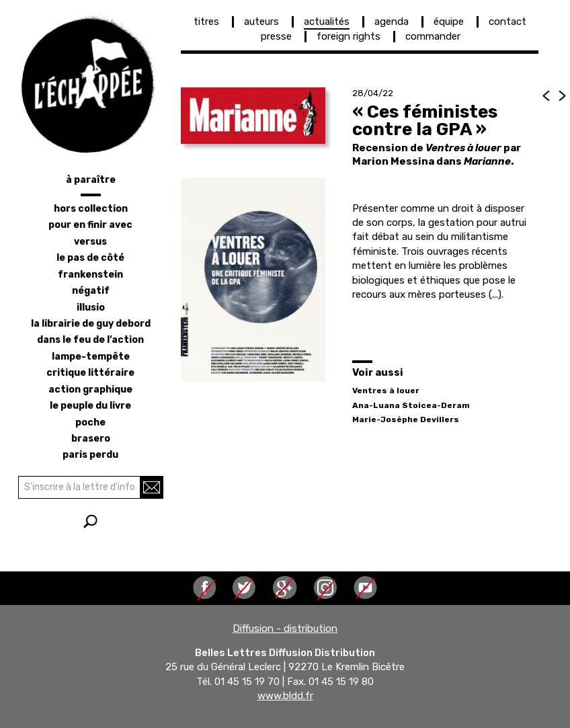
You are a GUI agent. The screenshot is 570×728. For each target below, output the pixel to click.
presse (276, 36)
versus (90, 242)
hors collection (91, 209)
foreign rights (349, 36)
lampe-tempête (91, 357)
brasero (91, 439)
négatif (91, 291)
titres (206, 22)
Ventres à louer (386, 391)
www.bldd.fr (285, 696)
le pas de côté (90, 258)
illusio (91, 308)
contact (507, 22)
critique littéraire (90, 373)
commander (433, 36)
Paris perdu (90, 455)
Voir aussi (378, 372)
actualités (327, 22)
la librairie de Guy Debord (91, 324)
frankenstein (90, 275)
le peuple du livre (90, 406)
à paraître (91, 180)
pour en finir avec (90, 225)
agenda (392, 22)
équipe (449, 22)
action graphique (90, 390)
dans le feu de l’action (90, 340)
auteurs (261, 22)
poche (90, 422)
